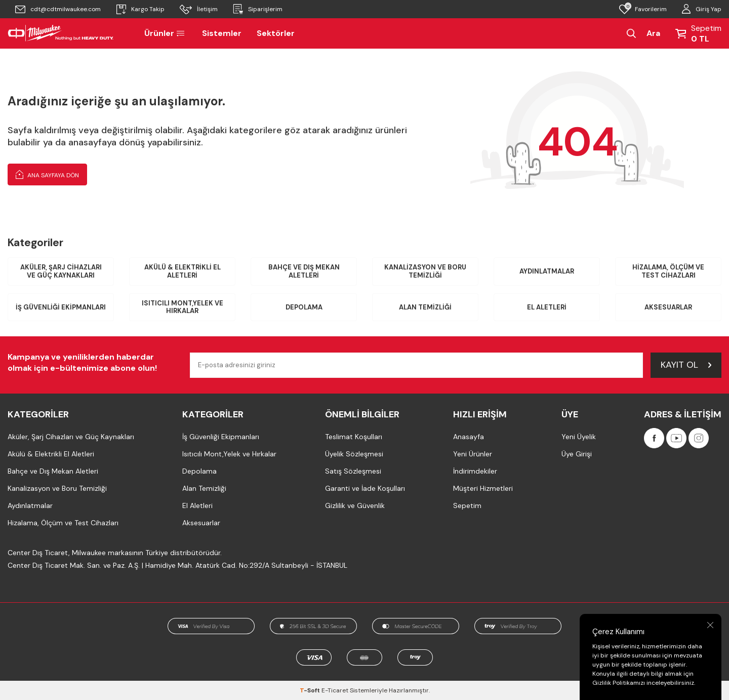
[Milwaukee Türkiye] (61, 33)
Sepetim (467, 505)
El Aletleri (547, 307)
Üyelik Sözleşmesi (354, 454)
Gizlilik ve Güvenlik (355, 505)
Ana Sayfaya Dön (47, 174)
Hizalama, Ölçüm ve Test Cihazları (668, 271)
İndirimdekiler (475, 471)
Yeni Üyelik (579, 437)
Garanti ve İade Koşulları (365, 488)
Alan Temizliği (425, 307)
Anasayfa (469, 437)
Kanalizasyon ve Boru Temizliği (425, 271)
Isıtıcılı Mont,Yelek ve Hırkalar (183, 307)
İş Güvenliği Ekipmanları (61, 307)
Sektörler (276, 33)
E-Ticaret (335, 690)
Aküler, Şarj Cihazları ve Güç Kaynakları (61, 271)
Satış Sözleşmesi (353, 471)
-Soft (311, 690)
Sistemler (222, 33)
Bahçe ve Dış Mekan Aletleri (304, 271)
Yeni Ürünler (473, 454)
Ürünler (166, 33)
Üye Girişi (577, 454)
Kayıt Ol (686, 365)
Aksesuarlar (668, 307)
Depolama (304, 307)
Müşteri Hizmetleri (483, 488)
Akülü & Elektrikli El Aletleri (183, 271)
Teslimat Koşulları (354, 437)
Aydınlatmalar (547, 271)
